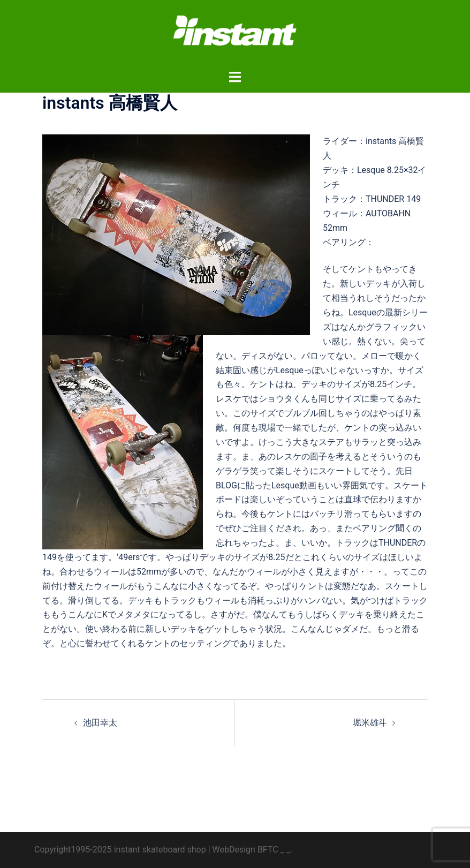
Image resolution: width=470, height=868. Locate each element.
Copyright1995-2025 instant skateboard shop (120, 850)
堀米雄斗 (370, 723)
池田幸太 (100, 723)
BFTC (268, 850)
